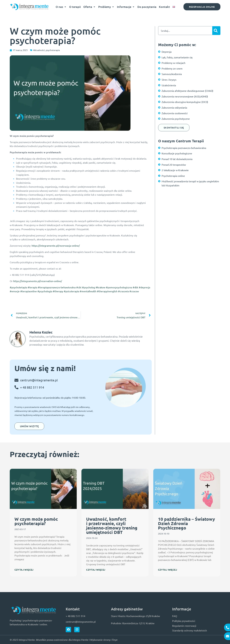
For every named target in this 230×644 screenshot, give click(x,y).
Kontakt (164, 7)
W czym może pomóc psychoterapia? (36, 521)
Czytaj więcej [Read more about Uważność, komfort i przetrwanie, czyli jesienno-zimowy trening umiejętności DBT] (96, 570)
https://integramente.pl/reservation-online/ (38, 281)
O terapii (75, 7)
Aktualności (39, 50)
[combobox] (185, 31)
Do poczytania (147, 7)
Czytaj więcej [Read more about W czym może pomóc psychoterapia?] (24, 570)
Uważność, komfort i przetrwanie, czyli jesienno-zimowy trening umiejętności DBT (112, 525)
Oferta (90, 7)
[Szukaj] (216, 31)
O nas (61, 7)
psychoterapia (53, 50)
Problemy (106, 7)
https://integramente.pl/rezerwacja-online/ (56, 246)
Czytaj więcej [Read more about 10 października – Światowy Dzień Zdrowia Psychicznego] (168, 570)
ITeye (115, 640)
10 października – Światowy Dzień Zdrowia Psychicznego (186, 523)
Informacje (126, 7)
